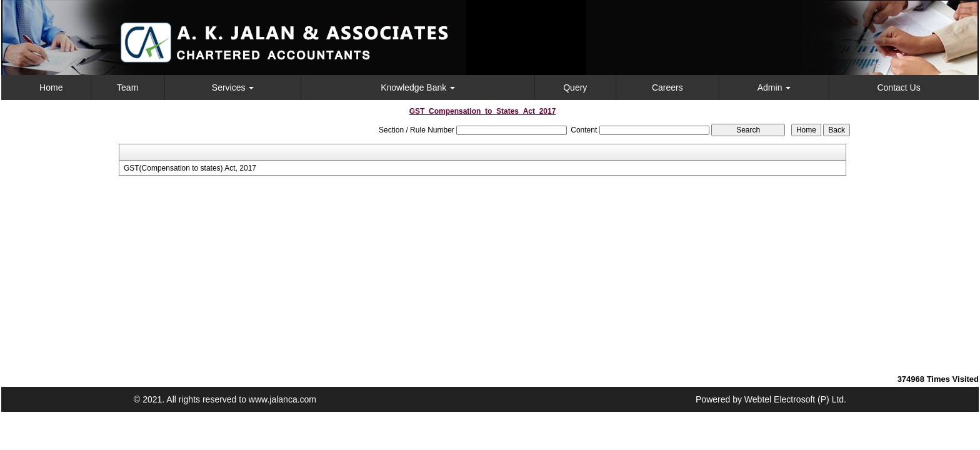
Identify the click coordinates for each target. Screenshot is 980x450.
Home (51, 87)
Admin (774, 87)
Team (127, 87)
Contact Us (898, 87)
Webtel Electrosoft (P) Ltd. (795, 399)
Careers (667, 87)
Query (575, 87)
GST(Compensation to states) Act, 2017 (190, 168)
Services (233, 87)
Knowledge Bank (418, 87)
